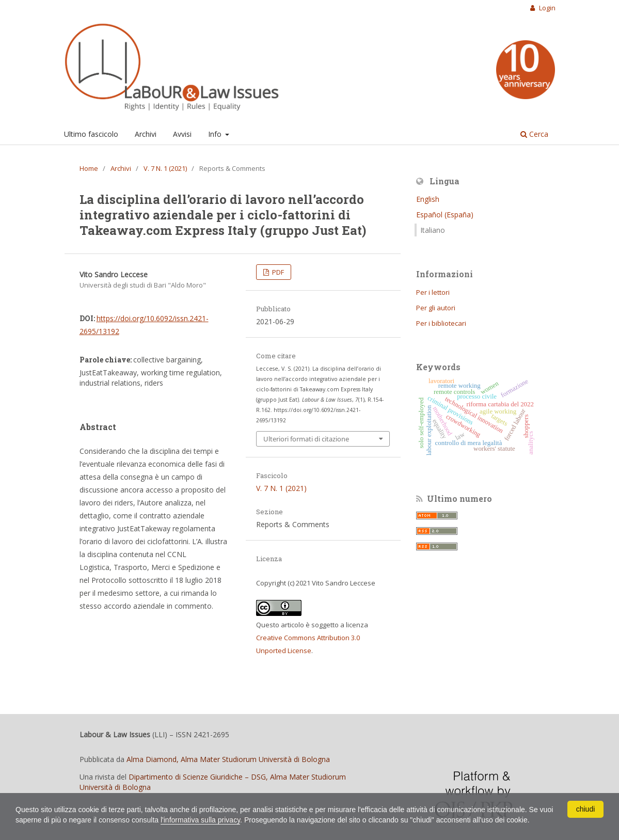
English (428, 199)
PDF (277, 272)
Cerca (534, 134)
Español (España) (445, 215)
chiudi (586, 809)
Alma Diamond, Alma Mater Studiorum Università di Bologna (228, 759)
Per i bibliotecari (441, 323)
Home (89, 168)
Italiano (433, 230)
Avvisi (182, 134)
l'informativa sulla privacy (200, 820)
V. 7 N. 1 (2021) (165, 168)
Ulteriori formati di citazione (306, 439)
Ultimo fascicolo (91, 134)
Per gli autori (436, 308)
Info (216, 134)
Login (546, 8)
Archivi (146, 134)
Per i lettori (433, 292)
